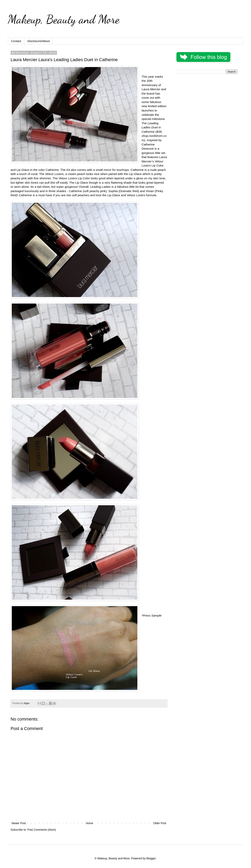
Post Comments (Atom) (42, 830)
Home (89, 823)
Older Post (160, 823)
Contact (16, 41)
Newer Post (19, 823)
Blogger (151, 858)
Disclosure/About (39, 41)
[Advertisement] (207, 104)
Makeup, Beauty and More (64, 19)
